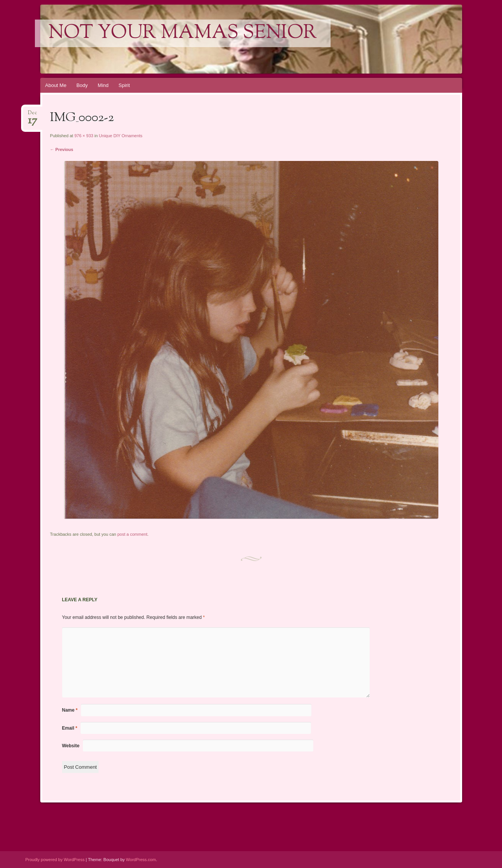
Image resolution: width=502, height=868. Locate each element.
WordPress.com (141, 860)
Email (70, 728)
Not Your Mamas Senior (183, 33)
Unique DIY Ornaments (121, 136)
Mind (103, 85)
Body (82, 85)
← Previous (62, 149)
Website (71, 746)
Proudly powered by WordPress (55, 860)
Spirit (124, 85)
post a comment (132, 534)
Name (70, 710)
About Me (56, 85)
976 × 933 (84, 136)
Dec (33, 115)
